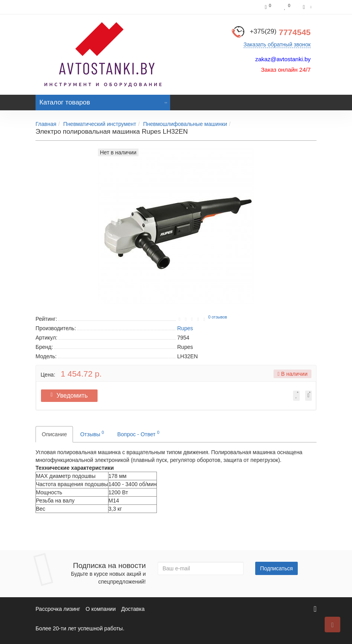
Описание (54, 434)
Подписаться (277, 568)
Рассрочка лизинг (58, 609)
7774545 (280, 32)
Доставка (133, 609)
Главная (46, 124)
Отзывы (92, 433)
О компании (100, 609)
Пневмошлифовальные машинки (185, 124)
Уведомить (72, 395)
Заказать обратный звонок (277, 44)
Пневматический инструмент (100, 124)
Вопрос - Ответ (138, 433)
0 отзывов (217, 317)
